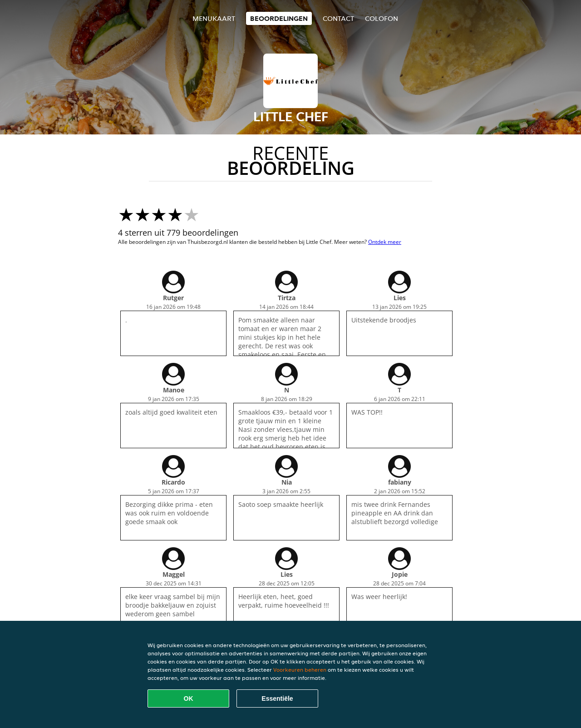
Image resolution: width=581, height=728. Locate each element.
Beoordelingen (279, 18)
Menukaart (214, 18)
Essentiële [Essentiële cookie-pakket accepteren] (277, 698)
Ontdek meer (385, 242)
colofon (382, 18)
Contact (338, 18)
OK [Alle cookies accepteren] (189, 698)
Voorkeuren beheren (300, 670)
